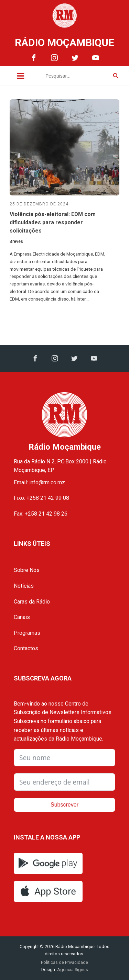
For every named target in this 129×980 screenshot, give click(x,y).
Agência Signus (72, 970)
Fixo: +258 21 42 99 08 (41, 498)
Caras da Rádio (32, 602)
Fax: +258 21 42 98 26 (41, 514)
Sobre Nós (27, 570)
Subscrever (64, 805)
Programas (27, 633)
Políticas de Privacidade (64, 962)
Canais (22, 617)
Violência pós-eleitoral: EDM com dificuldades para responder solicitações (53, 222)
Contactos (26, 648)
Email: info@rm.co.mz (39, 482)
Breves (16, 241)
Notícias (24, 586)
